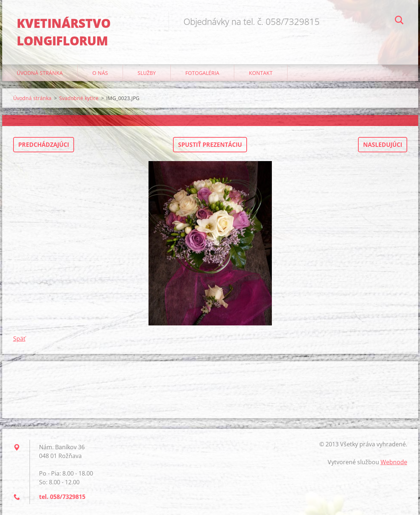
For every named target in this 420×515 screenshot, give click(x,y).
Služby (147, 73)
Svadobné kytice (79, 98)
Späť (19, 339)
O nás (100, 73)
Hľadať (399, 21)
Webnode (394, 462)
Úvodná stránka (40, 73)
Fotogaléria (202, 73)
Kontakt (261, 73)
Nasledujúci (383, 145)
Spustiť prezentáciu (210, 145)
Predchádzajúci (44, 145)
